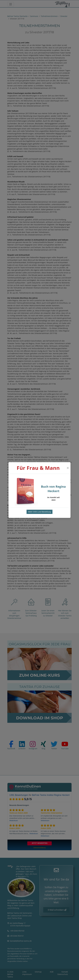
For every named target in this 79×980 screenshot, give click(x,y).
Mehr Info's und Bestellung (39, 512)
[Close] (68, 468)
